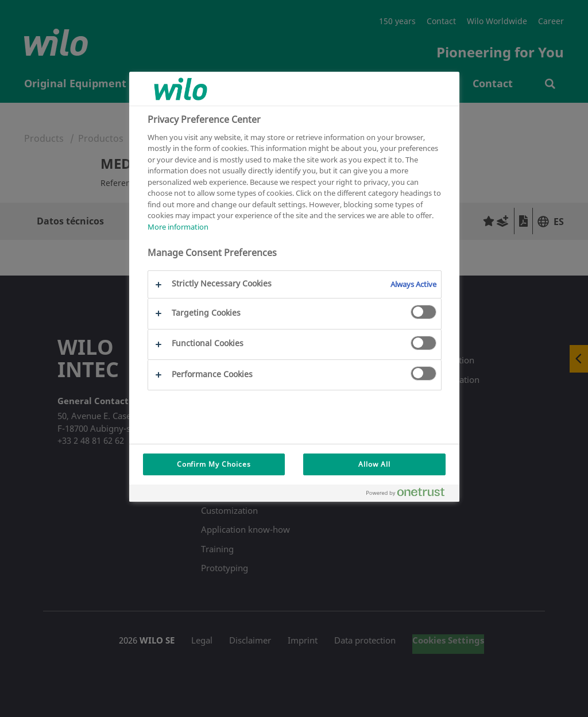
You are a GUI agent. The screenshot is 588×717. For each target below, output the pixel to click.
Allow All (374, 464)
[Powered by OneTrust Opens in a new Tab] (410, 495)
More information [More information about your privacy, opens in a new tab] (178, 227)
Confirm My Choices (214, 464)
